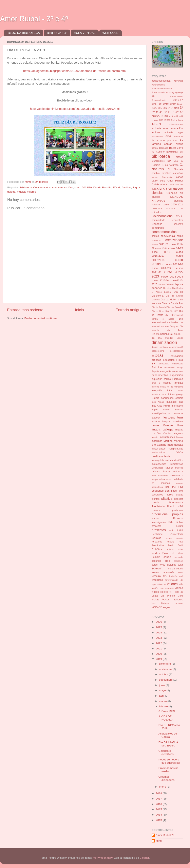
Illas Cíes (157, 406)
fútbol (180, 391)
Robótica (157, 549)
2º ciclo (175, 108)
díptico (155, 347)
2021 (159, 649)
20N (160, 108)
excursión (178, 371)
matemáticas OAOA (167, 453)
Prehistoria (158, 506)
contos (155, 236)
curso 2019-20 (174, 264)
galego (180, 394)
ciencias (157, 193)
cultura (164, 244)
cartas (180, 177)
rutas (180, 549)
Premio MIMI (175, 506)
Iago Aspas (158, 402)
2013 (159, 820)
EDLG (117, 187)
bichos (179, 157)
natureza (178, 472)
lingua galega (162, 429)
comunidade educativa (167, 220)
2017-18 (157, 104)
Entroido (157, 367)
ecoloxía (164, 347)
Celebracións (160, 184)
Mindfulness (157, 468)
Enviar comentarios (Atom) (41, 318)
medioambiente (161, 456)
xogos (166, 607)
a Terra (179, 120)
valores (32, 192)
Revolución (158, 546)
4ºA (171, 116)
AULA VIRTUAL (85, 33)
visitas (155, 599)
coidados (157, 212)
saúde (167, 557)
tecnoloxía (168, 572)
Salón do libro (173, 553)
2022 (159, 643)
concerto (178, 224)
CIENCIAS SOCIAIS (163, 208)
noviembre (166, 669)
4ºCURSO (164, 120)
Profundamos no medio (168, 770)
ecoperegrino (177, 351)
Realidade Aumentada (167, 534)
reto (181, 542)
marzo (163, 701)
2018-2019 (169, 104)
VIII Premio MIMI (172, 596)
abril (162, 696)
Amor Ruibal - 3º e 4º (34, 19)
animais (169, 132)
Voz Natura (160, 603)
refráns (170, 542)
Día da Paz (177, 303)
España (155, 371)
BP (169, 161)
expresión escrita (161, 379)
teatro (155, 572)
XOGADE (157, 607)
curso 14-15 (176, 248)
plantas (156, 499)
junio (162, 685)
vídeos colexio (160, 592)
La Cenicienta (175, 413)
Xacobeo (179, 603)
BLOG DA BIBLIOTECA (24, 33)
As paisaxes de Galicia (168, 735)
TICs (165, 576)
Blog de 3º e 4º (57, 33)
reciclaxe (156, 538)
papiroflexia (157, 487)
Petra (180, 491)
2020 (159, 654)
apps (180, 132)
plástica (167, 499)
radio (172, 530)
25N (165, 108)
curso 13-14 (161, 248)
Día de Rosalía (102, 187)
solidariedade (176, 569)
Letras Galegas (162, 425)
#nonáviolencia (159, 100)
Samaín (156, 557)
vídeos (179, 588)
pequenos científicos (164, 491)
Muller (169, 468)
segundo (179, 557)
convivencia (168, 236)
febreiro (155, 387)
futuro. (172, 394)
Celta (171, 185)
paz (168, 487)
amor (166, 128)
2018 (159, 793)
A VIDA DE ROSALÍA (166, 718)
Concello (157, 224)
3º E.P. (169, 112)
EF (153, 364)
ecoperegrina (158, 351)
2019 (159, 659)
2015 (159, 809)
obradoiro (165, 479)
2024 (159, 633)
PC (174, 487)
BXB (176, 161)
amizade (156, 128)
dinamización (164, 342)
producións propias (167, 514)
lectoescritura (173, 417)
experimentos (160, 375)
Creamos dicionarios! (167, 778)
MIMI (159, 841)
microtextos (177, 464)
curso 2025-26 (160, 281)
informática (177, 406)
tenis (181, 572)
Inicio (79, 310)
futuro (164, 394)
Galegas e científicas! (166, 752)
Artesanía (178, 137)
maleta (155, 437)
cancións (178, 173)
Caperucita (167, 177)
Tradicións (157, 580)
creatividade (174, 240)
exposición (176, 375)
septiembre (166, 680)
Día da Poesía (159, 307)
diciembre (165, 664)
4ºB (176, 116)
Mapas (180, 437)
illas (181, 402)
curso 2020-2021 (162, 268)
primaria (156, 510)
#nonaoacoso (176, 96)
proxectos (159, 530)
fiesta (163, 387)
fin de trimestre (175, 387)
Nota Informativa (160, 475)
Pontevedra (176, 502)
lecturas (156, 422)
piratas (179, 495)
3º (181, 108)
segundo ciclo (161, 561)
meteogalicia (158, 460)
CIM (181, 208)
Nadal (167, 471)
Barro (173, 148)
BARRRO (172, 152)
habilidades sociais (172, 398)
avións (179, 144)
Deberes (170, 284)
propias (155, 518)
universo (161, 584)
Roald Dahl (175, 546)
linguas (179, 430)
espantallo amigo (174, 367)
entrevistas (178, 364)
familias (127, 187)
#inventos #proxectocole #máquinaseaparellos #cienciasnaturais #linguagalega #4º (167, 89)
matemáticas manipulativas (167, 449)
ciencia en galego (170, 188)
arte (168, 136)
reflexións (157, 542)
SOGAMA (157, 569)
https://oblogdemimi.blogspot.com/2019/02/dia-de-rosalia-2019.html (75, 109)
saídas (156, 553)
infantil (167, 406)
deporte (179, 284)
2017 (159, 799)
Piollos (169, 495)
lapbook (156, 418)
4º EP (165, 116)
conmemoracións (63, 187)
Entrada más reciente (25, 310)
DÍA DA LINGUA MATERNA (168, 744)
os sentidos (161, 483)
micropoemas (159, 464)
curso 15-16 (161, 252)
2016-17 (178, 100)
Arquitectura (157, 137)
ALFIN (156, 124)
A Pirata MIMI (167, 711)
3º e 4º (157, 112)
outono (180, 483)
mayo (163, 690)
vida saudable (167, 588)
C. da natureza (170, 165)
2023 (159, 638)
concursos (158, 228)
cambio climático (161, 173)
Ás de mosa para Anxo (165, 140)
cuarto (155, 244)
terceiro (156, 576)
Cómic (179, 216)
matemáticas (175, 445)
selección (178, 561)
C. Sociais (175, 169)
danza (161, 284)
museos (179, 468)
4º (177, 112)
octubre (164, 674)
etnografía (166, 371)
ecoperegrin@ (176, 347)
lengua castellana (173, 422)
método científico (174, 460)
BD (181, 152)
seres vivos (158, 565)
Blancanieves (158, 161)
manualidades (167, 437)
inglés (155, 410)
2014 (159, 815)
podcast (179, 499)
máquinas (157, 441)
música (21, 192)
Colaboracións (42, 187)
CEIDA (155, 181)
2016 (159, 804)
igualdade (171, 402)
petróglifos (157, 495)
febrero (164, 706)
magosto (178, 433)
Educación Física (173, 360)
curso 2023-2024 (172, 277)
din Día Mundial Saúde (167, 338)
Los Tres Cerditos (161, 433)
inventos (179, 410)
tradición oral (176, 576)
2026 (159, 622)
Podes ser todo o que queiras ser (169, 761)
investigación (159, 413)
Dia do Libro (158, 311)
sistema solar (175, 565)
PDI (181, 487)
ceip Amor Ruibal (172, 181)
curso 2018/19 (83, 187)
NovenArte (175, 475)
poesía (155, 503)
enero (163, 787)
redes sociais (175, 538)
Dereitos (167, 288)
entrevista (164, 364)
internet (166, 410)
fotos (170, 391)
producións (178, 510)
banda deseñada (160, 148)
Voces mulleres (173, 599)
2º (169, 108)
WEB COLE (110, 33)
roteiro (170, 549)
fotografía (157, 391)
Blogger (144, 858)
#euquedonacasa (161, 81)
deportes (157, 288)
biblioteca (26, 187)
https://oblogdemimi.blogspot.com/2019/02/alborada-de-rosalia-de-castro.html (75, 71)
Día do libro (172, 311)
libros (180, 425)
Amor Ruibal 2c (165, 835)
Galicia (155, 398)
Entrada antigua (129, 310)
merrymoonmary (103, 858)
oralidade (178, 479)
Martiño (168, 441)
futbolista (156, 394)
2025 (159, 627)
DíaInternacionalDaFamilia (166, 334)
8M (173, 120)
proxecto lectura (167, 526)
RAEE (180, 530)
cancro (155, 177)
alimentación (176, 125)
